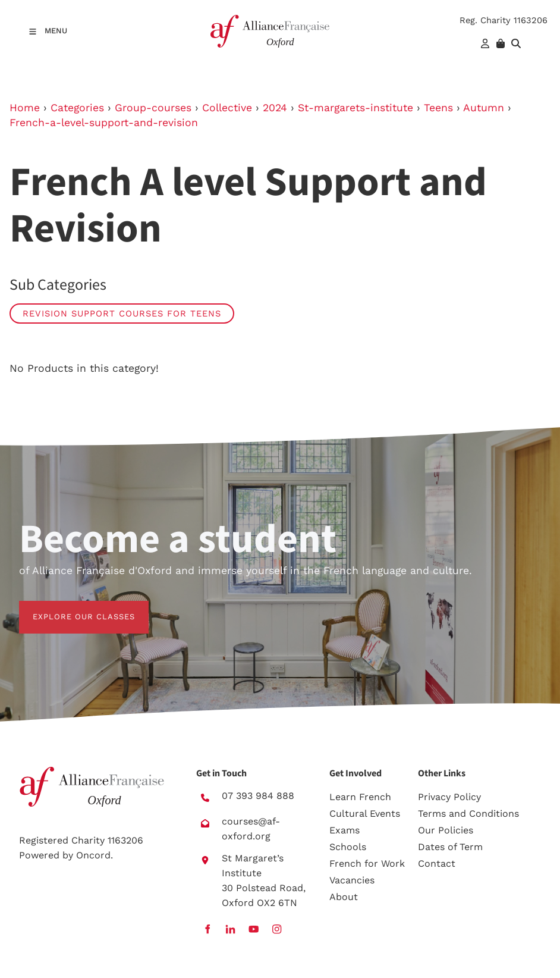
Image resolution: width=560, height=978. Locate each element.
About (344, 897)
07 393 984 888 (258, 796)
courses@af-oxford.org (251, 829)
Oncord (93, 855)
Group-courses (153, 108)
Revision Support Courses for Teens (122, 314)
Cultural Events (365, 814)
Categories (77, 108)
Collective (227, 108)
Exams (345, 830)
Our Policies (446, 830)
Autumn (484, 108)
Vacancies (352, 880)
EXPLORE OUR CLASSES (70, 608)
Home (25, 108)
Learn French (360, 797)
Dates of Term (450, 847)
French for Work (367, 863)
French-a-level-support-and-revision (104, 123)
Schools (348, 847)
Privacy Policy (449, 797)
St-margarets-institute (355, 108)
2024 (275, 108)
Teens (438, 108)
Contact (437, 863)
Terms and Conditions (468, 814)
